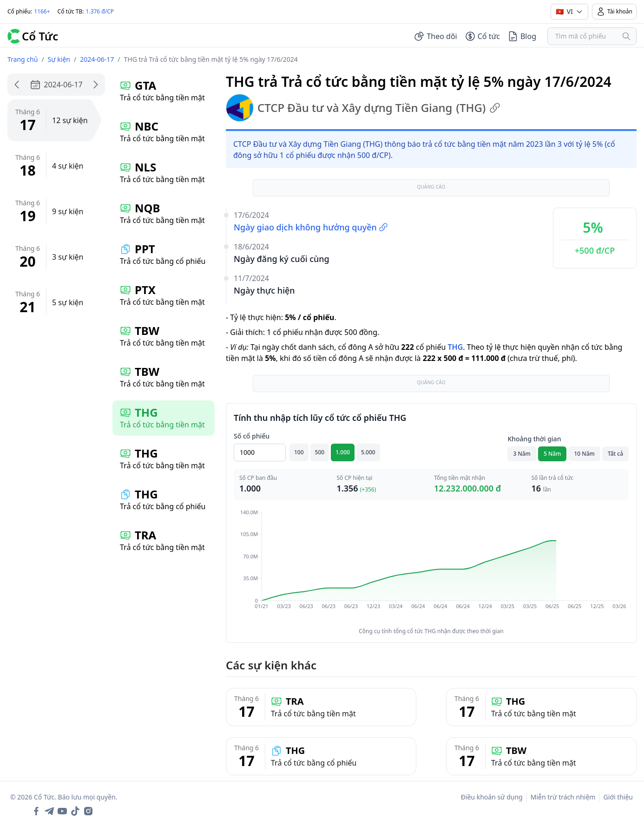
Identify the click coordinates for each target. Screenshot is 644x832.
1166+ (42, 11)
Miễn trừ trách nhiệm (563, 797)
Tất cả (615, 454)
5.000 (368, 452)
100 (299, 452)
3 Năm (522, 454)
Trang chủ (23, 59)
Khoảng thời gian (534, 439)
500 (320, 452)
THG (455, 347)
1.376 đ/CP (100, 11)
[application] (431, 566)
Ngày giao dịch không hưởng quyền (311, 227)
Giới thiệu (618, 797)
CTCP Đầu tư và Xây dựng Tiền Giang (363, 108)
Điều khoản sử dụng (492, 797)
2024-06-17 (97, 59)
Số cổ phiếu (252, 436)
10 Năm (584, 454)
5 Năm (552, 454)
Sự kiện (59, 59)
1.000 (343, 452)
